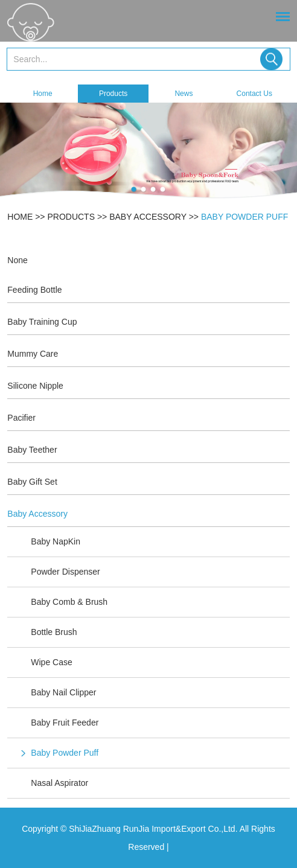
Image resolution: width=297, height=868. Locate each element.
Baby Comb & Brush (69, 602)
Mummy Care (33, 354)
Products (113, 94)
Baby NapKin (56, 541)
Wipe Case (51, 662)
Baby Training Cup (42, 322)
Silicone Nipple (35, 386)
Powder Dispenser (65, 572)
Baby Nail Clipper (63, 692)
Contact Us (254, 94)
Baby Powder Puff (244, 217)
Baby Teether (32, 450)
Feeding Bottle (34, 290)
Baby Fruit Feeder (65, 723)
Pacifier (21, 418)
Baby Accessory (148, 217)
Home (43, 94)
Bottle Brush (54, 632)
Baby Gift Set (32, 482)
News (184, 94)
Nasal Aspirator (59, 783)
